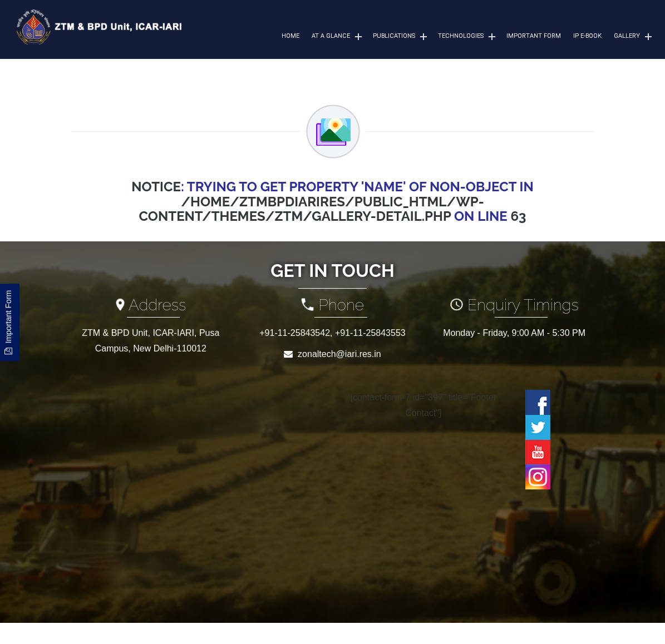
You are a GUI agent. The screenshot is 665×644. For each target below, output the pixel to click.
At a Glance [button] (331, 36)
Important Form (534, 36)
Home (290, 36)
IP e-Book (587, 36)
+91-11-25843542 (295, 333)
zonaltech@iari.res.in (339, 354)
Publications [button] (394, 36)
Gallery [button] (627, 36)
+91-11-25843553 (370, 333)
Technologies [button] (461, 36)
